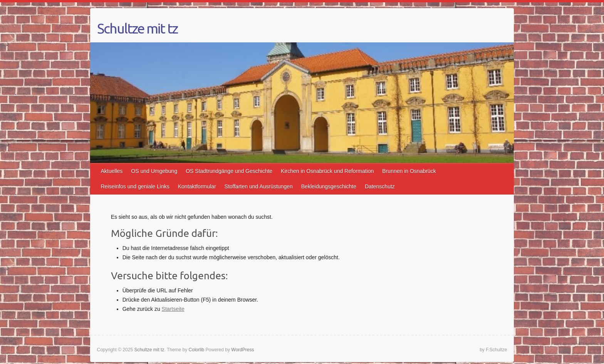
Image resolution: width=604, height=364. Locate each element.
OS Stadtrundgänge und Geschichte (229, 171)
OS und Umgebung (154, 171)
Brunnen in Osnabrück (409, 171)
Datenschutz (380, 186)
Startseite (173, 309)
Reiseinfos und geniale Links (135, 186)
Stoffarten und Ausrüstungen (259, 186)
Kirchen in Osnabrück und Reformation (327, 171)
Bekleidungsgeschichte (329, 186)
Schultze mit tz (137, 29)
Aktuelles (112, 171)
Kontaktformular (197, 186)
